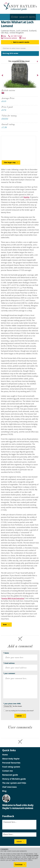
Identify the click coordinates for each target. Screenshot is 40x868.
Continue (19, 865)
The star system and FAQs (14, 783)
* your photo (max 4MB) (12, 704)
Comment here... (10, 822)
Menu (5, 17)
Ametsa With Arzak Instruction (13, 599)
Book (24, 38)
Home (5, 755)
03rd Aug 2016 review (10, 54)
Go (38, 17)
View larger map (10, 163)
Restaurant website (11, 38)
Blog (4, 791)
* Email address (9, 663)
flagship (26, 197)
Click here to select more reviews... (15, 49)
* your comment (9, 674)
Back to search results (21, 42)
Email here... (9, 834)
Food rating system (11, 767)
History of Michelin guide (14, 779)
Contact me (7, 771)
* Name (6, 653)
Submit (19, 716)
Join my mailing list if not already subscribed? (20, 711)
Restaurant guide (10, 775)
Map (5, 36)
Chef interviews (9, 787)
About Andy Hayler (11, 759)
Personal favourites (11, 763)
